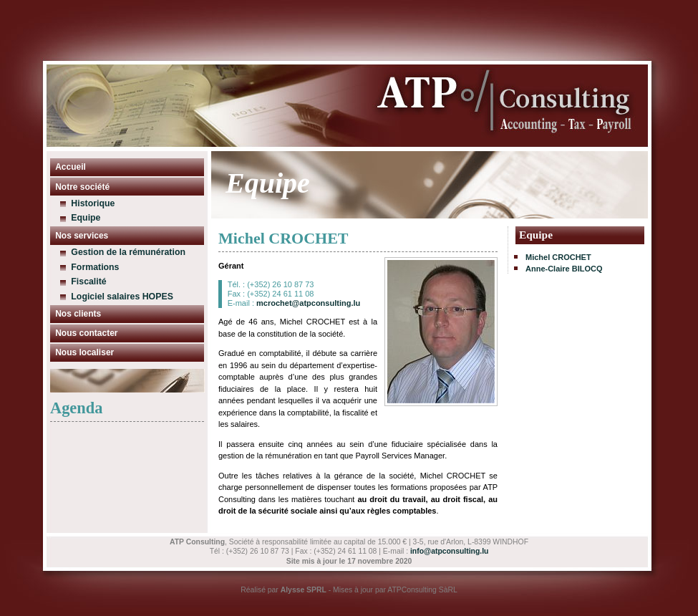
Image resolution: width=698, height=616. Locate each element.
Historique (93, 203)
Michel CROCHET (558, 257)
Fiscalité (88, 281)
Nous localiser (84, 352)
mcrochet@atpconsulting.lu (308, 303)
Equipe (86, 218)
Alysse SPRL (304, 590)
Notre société (82, 187)
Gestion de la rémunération (128, 252)
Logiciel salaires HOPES (122, 297)
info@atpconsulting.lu (449, 551)
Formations (95, 267)
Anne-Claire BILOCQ (564, 269)
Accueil (71, 167)
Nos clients (78, 314)
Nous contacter (86, 333)
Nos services (82, 236)
